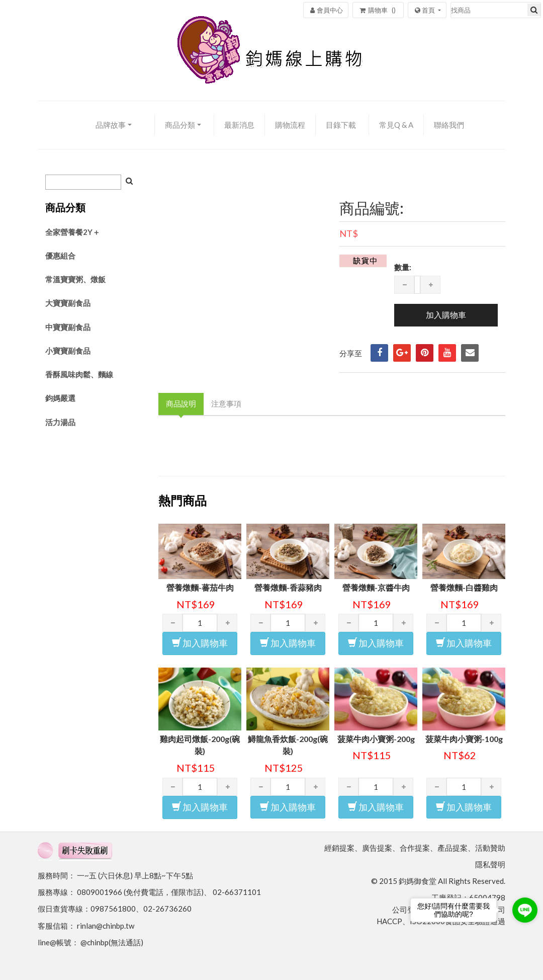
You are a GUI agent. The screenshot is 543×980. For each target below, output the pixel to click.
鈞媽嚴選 (60, 398)
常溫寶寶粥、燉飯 (75, 279)
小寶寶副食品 (68, 351)
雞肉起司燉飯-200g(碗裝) (200, 745)
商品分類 (180, 125)
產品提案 (452, 848)
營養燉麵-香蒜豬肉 (288, 587)
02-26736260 (167, 909)
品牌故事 (111, 125)
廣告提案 (377, 848)
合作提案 (415, 848)
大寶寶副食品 (68, 303)
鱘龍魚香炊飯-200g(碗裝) (288, 745)
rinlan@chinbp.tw (106, 926)
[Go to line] (525, 910)
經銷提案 (339, 848)
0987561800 (113, 909)
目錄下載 (341, 125)
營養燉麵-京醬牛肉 (376, 587)
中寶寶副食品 (68, 327)
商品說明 (181, 403)
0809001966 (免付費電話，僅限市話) (140, 892)
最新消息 (239, 125)
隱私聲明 (490, 864)
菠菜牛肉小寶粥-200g (376, 739)
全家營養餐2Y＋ (73, 232)
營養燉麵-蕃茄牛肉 (200, 587)
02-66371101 (237, 892)
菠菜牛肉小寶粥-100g (464, 739)
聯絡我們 (449, 125)
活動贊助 (490, 848)
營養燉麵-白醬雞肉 (464, 587)
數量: (403, 267)
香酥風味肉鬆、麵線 (79, 374)
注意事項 (226, 403)
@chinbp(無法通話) (112, 942)
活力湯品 (60, 422)
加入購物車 (200, 643)
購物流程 (290, 125)
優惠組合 (60, 256)
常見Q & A (396, 125)
